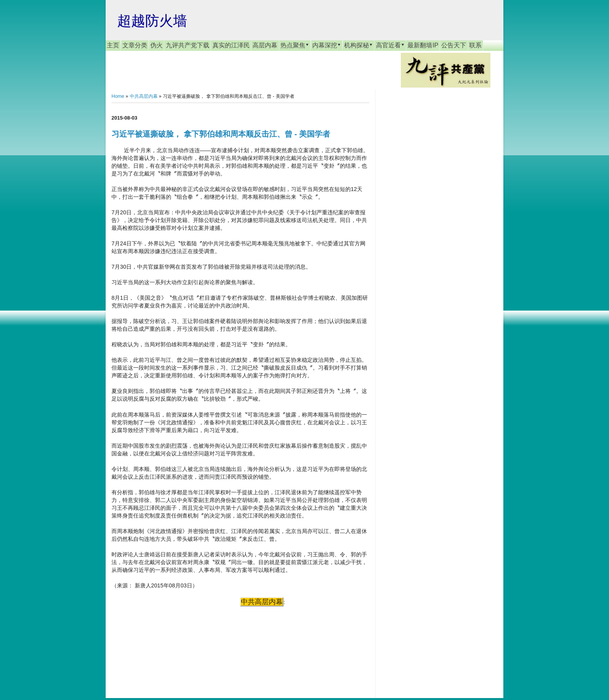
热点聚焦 (295, 45)
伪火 (157, 45)
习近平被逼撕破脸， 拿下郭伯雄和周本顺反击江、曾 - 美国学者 (221, 134)
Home (118, 96)
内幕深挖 (327, 45)
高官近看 (390, 45)
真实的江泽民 (231, 45)
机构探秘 (358, 45)
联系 (475, 45)
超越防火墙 (152, 21)
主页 (113, 45)
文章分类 (135, 45)
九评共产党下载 (188, 45)
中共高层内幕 (144, 96)
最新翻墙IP (423, 45)
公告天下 (454, 45)
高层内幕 (265, 45)
